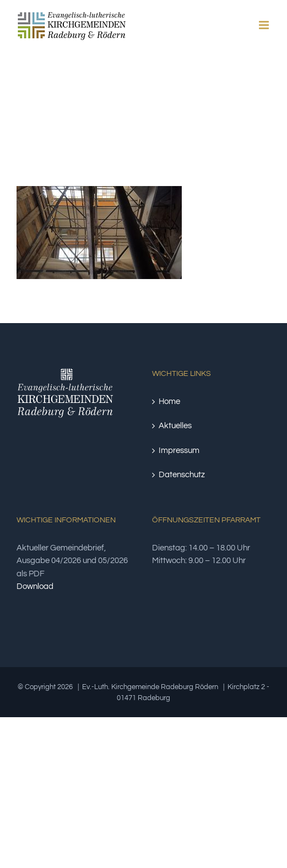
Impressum (179, 451)
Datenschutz (182, 475)
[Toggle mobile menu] (265, 25)
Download (35, 586)
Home (169, 402)
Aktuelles (175, 426)
